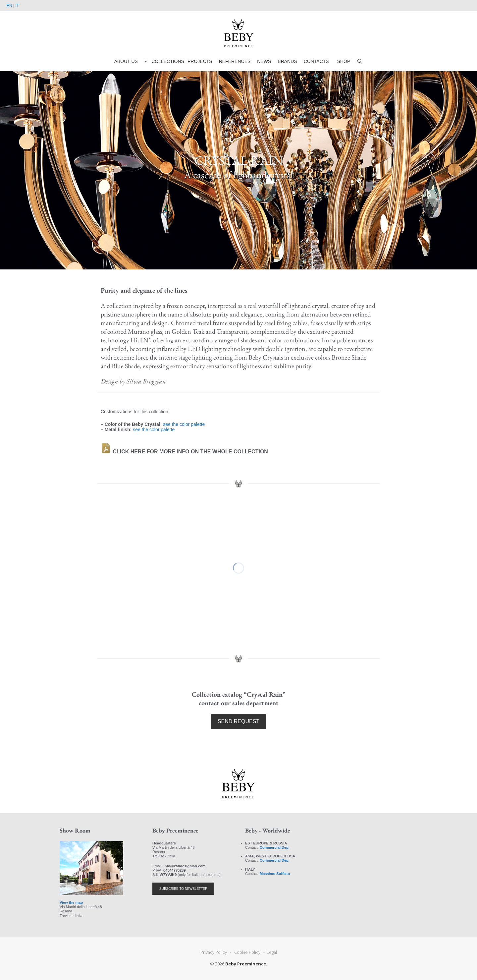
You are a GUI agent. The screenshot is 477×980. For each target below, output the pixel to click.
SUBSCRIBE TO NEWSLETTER (183, 889)
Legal (271, 952)
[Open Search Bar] (360, 61)
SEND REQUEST (238, 721)
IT (17, 6)
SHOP (344, 61)
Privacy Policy (215, 952)
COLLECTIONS (163, 61)
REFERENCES (235, 61)
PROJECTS (200, 61)
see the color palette (184, 424)
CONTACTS (316, 61)
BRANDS (287, 61)
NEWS (264, 61)
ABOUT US (126, 61)
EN (9, 6)
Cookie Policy (248, 952)
